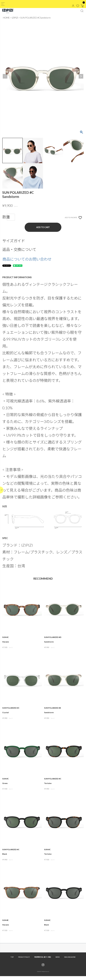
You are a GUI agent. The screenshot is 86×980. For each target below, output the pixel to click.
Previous (5, 76)
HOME (6, 18)
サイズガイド (14, 241)
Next (81, 76)
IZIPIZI (15, 18)
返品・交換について (19, 249)
